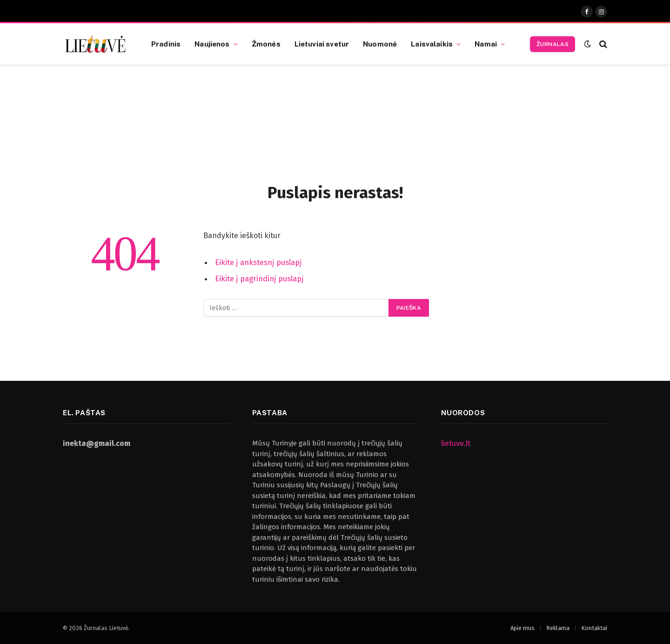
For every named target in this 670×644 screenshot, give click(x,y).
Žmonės (266, 44)
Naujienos (212, 44)
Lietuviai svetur (322, 44)
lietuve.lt (456, 443)
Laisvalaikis (432, 44)
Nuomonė (380, 44)
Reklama (558, 628)
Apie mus (523, 628)
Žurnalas (553, 44)
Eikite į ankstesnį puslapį (258, 262)
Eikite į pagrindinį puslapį (259, 279)
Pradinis (166, 44)
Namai (486, 44)
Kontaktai (594, 628)
